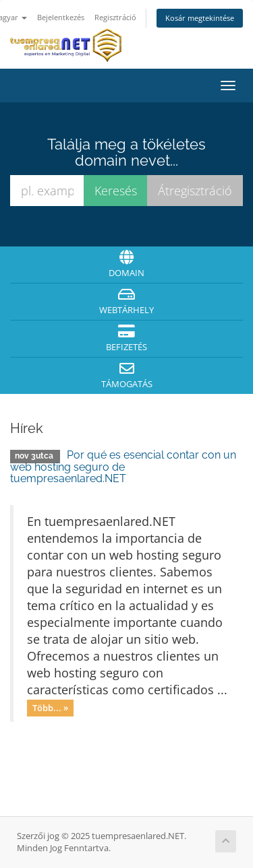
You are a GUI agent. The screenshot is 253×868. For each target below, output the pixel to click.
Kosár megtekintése (200, 18)
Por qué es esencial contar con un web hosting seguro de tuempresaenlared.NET (123, 467)
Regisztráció (115, 17)
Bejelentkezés (61, 17)
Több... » (50, 708)
